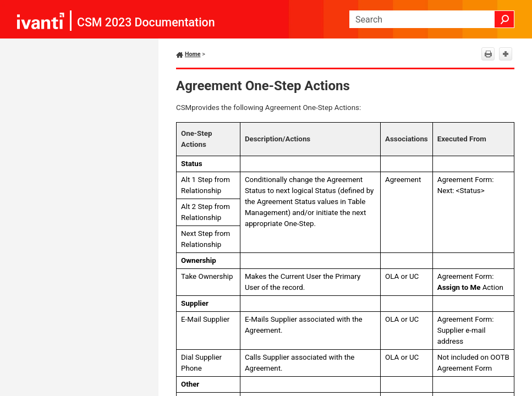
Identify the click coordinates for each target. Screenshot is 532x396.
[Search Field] (432, 19)
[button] (504, 19)
